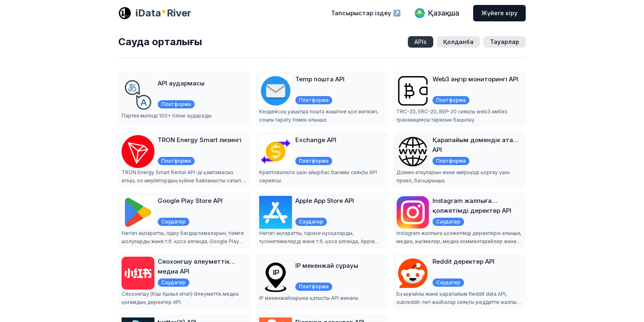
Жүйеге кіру (499, 13)
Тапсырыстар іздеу (366, 13)
